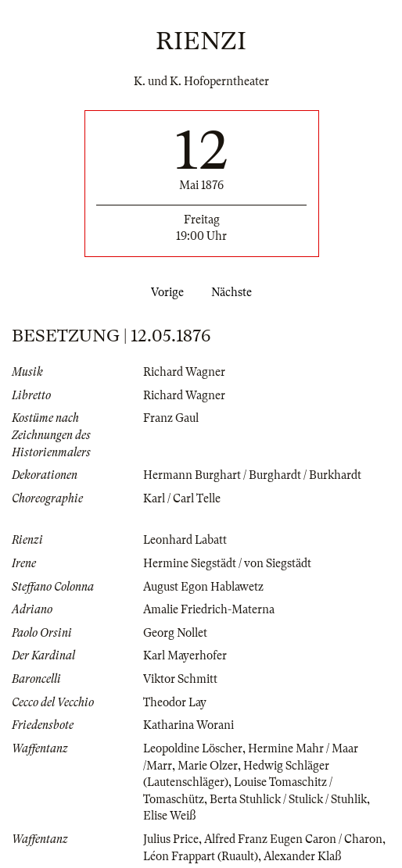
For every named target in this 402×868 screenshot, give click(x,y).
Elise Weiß (169, 816)
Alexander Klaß (302, 856)
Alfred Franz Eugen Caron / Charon (293, 839)
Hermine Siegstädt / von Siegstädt (227, 563)
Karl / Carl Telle (182, 498)
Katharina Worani (188, 725)
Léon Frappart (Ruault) (201, 856)
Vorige (164, 292)
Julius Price (171, 839)
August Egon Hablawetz (203, 587)
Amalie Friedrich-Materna (209, 609)
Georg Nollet (175, 633)
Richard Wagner (184, 372)
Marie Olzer (208, 766)
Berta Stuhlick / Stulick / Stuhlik (288, 799)
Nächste (235, 292)
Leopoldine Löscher (193, 748)
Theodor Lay (175, 702)
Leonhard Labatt (185, 540)
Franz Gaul (171, 418)
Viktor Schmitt (180, 679)
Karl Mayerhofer (185, 655)
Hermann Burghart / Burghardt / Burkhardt (252, 475)
